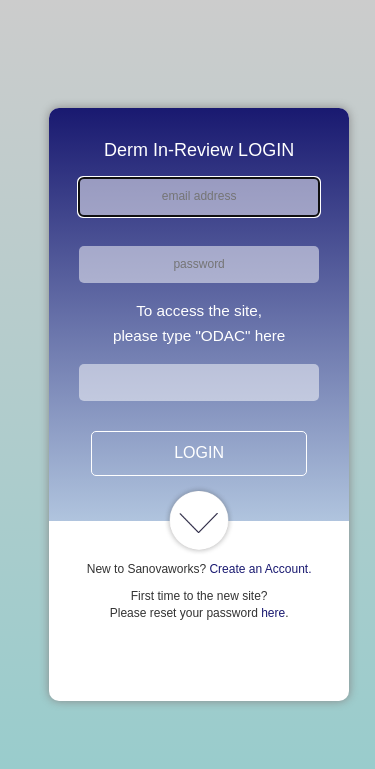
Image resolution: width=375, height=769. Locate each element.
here (273, 613)
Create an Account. (260, 569)
